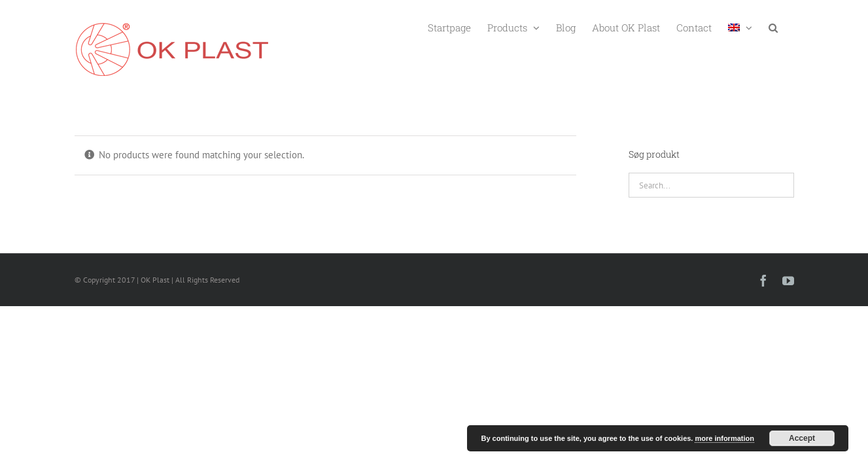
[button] (790, 26)
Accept (802, 438)
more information (724, 438)
